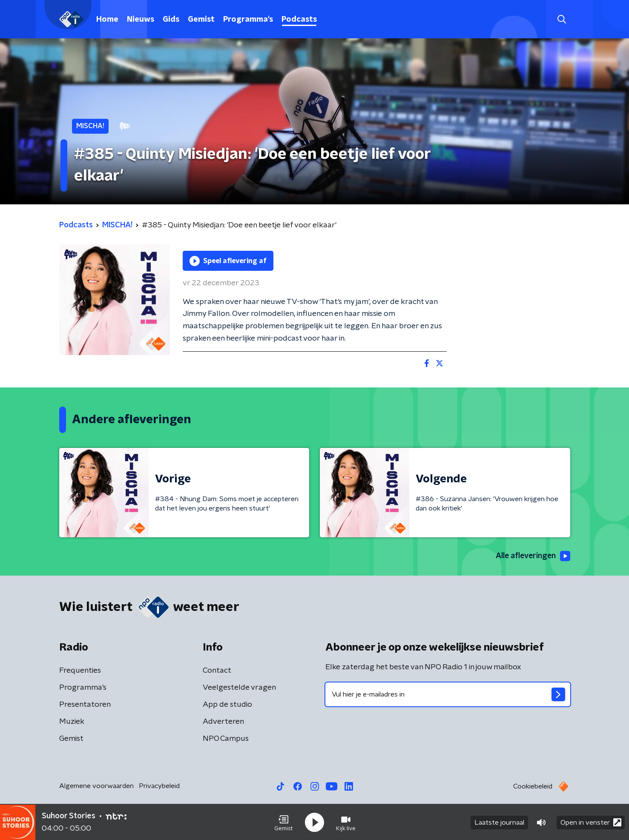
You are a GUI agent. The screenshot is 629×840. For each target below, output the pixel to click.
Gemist (201, 20)
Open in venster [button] (591, 822)
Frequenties (80, 671)
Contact (217, 671)
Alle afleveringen (532, 556)
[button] (284, 822)
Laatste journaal (499, 822)
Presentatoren (85, 705)
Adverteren (223, 722)
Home (107, 20)
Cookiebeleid (533, 786)
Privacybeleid (159, 786)
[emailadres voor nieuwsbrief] (448, 694)
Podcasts (299, 20)
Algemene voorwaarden (96, 786)
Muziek (72, 722)
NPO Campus (226, 739)
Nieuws (141, 20)
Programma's (248, 20)
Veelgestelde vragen (239, 688)
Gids (171, 20)
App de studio (227, 705)
